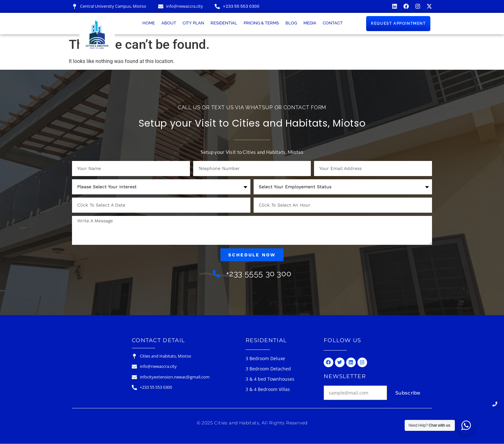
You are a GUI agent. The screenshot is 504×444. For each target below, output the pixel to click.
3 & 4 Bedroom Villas (268, 389)
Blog (291, 23)
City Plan (193, 23)
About (169, 23)
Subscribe (408, 393)
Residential (224, 23)
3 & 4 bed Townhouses (270, 379)
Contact (333, 23)
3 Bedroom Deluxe (265, 358)
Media (310, 23)
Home (149, 23)
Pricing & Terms (261, 23)
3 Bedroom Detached (268, 369)
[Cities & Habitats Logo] (97, 35)
